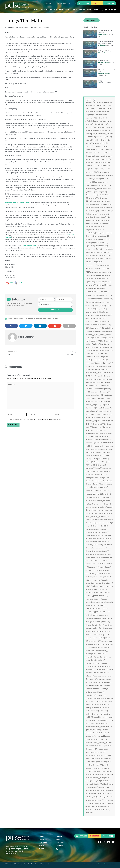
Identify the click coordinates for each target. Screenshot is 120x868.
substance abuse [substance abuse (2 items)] (92, 743)
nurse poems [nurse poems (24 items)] (95, 560)
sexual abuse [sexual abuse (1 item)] (91, 705)
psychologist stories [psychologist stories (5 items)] (96, 660)
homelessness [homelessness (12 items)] (103, 401)
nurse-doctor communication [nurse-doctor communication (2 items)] (98, 551)
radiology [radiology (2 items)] (90, 676)
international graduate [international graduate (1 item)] (94, 443)
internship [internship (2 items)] (99, 446)
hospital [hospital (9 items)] (93, 408)
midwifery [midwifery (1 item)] (98, 510)
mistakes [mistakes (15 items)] (102, 520)
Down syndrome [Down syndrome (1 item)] (101, 306)
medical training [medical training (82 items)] (94, 494)
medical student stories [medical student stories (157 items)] (98, 490)
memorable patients (50, 319)
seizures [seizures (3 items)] (92, 701)
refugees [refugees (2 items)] (101, 679)
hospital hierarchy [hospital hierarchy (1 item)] (105, 408)
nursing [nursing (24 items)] (94, 567)
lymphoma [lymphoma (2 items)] (90, 475)
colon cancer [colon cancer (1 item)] (105, 214)
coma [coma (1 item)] (99, 217)
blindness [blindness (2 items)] (90, 162)
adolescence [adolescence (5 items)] (104, 112)
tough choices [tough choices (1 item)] (100, 775)
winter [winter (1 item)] (91, 803)
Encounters (60, 842)
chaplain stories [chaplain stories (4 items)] (92, 195)
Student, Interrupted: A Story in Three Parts (105, 42)
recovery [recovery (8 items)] (92, 679)
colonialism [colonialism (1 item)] (90, 217)
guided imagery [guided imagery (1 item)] (92, 373)
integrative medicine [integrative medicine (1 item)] (104, 440)
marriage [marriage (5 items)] (90, 478)
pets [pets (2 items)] (109, 619)
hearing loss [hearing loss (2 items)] (91, 395)
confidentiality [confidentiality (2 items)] (91, 233)
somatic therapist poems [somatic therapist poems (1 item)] (98, 723)
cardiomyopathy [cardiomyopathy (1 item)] (94, 179)
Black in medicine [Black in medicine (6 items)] (104, 159)
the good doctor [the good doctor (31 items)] (101, 762)
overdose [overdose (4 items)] (108, 583)
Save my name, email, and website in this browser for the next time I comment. (35, 420)
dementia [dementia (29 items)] (99, 276)
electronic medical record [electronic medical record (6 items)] (96, 318)
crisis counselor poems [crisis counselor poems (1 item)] (97, 256)
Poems (61, 10)
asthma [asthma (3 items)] (89, 140)
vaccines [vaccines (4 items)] (92, 793)
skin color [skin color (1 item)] (105, 711)
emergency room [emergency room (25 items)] (94, 321)
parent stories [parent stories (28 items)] (101, 596)
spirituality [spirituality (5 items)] (90, 730)
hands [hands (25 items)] (102, 376)
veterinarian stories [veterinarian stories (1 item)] (104, 794)
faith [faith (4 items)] (103, 335)
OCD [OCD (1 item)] (88, 574)
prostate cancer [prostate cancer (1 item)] (102, 651)
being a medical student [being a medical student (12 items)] (96, 150)
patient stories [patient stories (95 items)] (103, 612)
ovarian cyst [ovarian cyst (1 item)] (98, 583)
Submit (96, 10)
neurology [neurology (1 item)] (107, 539)
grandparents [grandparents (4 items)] (105, 366)
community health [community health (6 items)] (93, 223)
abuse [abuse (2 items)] (97, 102)
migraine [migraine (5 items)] (107, 510)
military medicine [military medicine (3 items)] (100, 513)
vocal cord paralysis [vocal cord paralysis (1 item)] (105, 797)
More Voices (44, 10)
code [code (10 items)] (104, 211)
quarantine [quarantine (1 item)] (102, 670)
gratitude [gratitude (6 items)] (90, 369)
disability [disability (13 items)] (101, 285)
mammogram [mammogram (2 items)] (101, 475)
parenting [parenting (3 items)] (100, 593)
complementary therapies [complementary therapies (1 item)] (95, 230)
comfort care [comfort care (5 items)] (91, 220)
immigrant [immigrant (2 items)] (99, 424)
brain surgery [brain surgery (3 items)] (100, 162)
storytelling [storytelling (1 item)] (90, 736)
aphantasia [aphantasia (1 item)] (101, 137)
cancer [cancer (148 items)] (93, 172)
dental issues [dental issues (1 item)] (91, 279)
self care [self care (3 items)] (101, 701)
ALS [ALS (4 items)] (97, 127)
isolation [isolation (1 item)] (100, 452)
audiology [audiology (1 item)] (98, 140)
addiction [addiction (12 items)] (104, 108)
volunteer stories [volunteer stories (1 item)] (92, 800)
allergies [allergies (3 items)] (90, 127)
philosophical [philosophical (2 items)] (91, 622)
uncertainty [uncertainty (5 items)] (104, 787)
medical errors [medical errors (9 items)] (94, 484)
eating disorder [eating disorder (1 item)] (102, 309)
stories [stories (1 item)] (106, 733)
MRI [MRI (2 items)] (105, 526)
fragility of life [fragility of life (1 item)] (107, 350)
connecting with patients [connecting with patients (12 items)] (99, 236)
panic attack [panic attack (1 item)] (93, 589)
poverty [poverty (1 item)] (101, 638)
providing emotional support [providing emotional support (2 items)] (96, 654)
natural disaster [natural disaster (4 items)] (105, 535)
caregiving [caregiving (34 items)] (92, 185)
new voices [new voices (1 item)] (99, 545)
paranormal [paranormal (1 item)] (90, 593)
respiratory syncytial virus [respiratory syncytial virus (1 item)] (95, 692)
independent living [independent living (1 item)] (93, 433)
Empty (100, 81)
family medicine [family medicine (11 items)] (101, 338)
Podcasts (82, 10)
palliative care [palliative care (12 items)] (99, 586)
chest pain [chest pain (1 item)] (93, 198)
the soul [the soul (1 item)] (96, 768)
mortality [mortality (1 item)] (92, 523)
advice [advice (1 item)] (104, 118)
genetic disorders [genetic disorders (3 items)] (101, 360)
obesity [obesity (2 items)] (108, 570)
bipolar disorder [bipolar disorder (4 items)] (95, 156)
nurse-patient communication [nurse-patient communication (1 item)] (96, 554)
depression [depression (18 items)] (91, 282)
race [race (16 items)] (110, 670)
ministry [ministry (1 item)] (95, 517)
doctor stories (13, 319)
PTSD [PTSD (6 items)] (89, 666)
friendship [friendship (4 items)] (90, 353)
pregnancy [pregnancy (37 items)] (95, 641)
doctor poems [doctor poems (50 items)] (106, 299)
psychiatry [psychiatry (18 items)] (91, 657)
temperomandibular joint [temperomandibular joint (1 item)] (95, 755)
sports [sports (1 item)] (99, 730)
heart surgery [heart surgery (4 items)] (94, 398)
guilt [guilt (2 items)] (101, 373)
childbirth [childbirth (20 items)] (91, 201)
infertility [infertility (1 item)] (106, 437)
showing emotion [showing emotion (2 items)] (92, 708)
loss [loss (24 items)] (99, 468)
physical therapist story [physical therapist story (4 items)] (95, 625)
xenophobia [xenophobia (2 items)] (91, 813)
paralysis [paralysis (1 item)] (103, 589)
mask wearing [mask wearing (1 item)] (100, 478)
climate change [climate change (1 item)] (94, 211)
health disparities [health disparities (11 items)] (105, 389)
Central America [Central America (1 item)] (104, 185)
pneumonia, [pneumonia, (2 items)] (93, 631)
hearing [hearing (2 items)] (106, 392)
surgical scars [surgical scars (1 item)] (103, 749)
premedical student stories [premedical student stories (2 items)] (98, 644)
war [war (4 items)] (102, 800)
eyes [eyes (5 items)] (97, 335)
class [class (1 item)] (103, 208)
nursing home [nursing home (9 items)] (106, 567)
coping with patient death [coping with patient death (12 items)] (97, 246)
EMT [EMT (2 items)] (88, 328)
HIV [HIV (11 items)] (103, 398)
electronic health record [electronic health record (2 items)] (103, 315)
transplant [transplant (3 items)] (97, 781)
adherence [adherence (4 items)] (93, 112)
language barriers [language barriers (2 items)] (102, 459)
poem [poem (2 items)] (88, 635)
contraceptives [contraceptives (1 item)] (91, 239)
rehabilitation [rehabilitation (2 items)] (96, 682)
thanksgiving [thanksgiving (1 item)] (99, 759)
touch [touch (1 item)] (91, 775)
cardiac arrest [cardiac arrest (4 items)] (92, 176)
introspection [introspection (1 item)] (93, 449)
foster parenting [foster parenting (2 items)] (94, 350)
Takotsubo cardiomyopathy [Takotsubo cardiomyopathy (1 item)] (96, 752)
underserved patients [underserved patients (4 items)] (94, 790)
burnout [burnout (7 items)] (101, 169)
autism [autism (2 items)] (106, 140)
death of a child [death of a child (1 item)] (97, 272)
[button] (102, 10)
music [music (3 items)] (103, 529)
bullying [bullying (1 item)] (93, 169)
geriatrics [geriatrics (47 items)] (91, 363)
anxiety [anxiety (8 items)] (92, 137)
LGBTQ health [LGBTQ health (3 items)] (92, 465)
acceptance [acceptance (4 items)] (106, 102)
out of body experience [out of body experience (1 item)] (94, 580)
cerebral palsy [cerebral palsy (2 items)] (91, 189)
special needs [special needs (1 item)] (107, 727)
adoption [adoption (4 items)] (90, 115)
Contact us (59, 845)
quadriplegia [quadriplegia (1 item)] (105, 666)
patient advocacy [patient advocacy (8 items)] (106, 602)
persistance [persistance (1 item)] (103, 615)
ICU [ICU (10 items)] (91, 417)
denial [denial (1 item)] (108, 276)
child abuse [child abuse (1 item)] (103, 198)
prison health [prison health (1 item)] (96, 648)
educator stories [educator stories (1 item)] (92, 312)
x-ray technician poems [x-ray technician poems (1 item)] (101, 810)
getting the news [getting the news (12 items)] (105, 363)
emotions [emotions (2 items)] (97, 325)
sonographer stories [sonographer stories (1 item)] (93, 727)
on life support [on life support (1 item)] (91, 577)
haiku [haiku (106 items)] (93, 376)
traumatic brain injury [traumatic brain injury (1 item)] (94, 784)
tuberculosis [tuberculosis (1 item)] (93, 787)
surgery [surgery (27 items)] (93, 749)
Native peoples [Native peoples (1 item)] (91, 535)
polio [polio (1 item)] (95, 638)
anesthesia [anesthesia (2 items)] (102, 134)
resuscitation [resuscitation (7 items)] (91, 695)
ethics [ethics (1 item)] (91, 335)
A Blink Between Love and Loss (106, 71)
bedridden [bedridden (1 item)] (98, 143)
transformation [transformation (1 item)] (94, 778)
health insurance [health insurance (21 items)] (94, 392)
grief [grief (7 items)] (98, 369)
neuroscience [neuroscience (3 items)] (91, 542)
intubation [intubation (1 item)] (104, 449)
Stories (36, 10)
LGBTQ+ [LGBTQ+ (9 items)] (106, 462)
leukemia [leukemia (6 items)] (97, 462)
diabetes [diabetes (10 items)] (102, 282)
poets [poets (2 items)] (88, 638)
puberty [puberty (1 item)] (96, 666)
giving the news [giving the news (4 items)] (92, 366)
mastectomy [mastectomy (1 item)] (99, 481)
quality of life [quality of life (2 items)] (91, 670)
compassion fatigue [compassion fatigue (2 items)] (97, 227)
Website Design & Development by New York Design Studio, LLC (98, 864)
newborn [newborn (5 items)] (90, 545)
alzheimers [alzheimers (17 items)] (94, 130)
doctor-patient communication (31, 319)
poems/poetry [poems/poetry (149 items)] (101, 634)
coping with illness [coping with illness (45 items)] (99, 243)
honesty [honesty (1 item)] (89, 405)
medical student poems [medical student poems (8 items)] (98, 487)
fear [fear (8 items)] (103, 344)
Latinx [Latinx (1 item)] (89, 462)
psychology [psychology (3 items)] (91, 663)
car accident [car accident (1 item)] (104, 172)
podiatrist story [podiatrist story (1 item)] (104, 631)
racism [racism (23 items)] (90, 673)
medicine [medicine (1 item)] (107, 494)
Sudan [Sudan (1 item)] (103, 743)
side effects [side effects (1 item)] (105, 708)
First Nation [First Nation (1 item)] (98, 347)
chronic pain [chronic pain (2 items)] (94, 208)
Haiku (68, 10)
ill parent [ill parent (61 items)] (100, 421)
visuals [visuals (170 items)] (91, 797)
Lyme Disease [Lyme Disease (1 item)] (105, 471)
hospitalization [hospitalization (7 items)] (92, 411)
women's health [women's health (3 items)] (101, 803)
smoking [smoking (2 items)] (89, 714)
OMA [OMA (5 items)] (94, 574)
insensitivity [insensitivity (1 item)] (91, 440)
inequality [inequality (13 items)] (96, 436)
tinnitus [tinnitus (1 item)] (98, 771)
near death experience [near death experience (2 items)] (94, 539)
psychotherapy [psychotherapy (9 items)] (103, 663)
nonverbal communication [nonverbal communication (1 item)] (98, 548)
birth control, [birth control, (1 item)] (107, 156)
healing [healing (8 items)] (97, 379)
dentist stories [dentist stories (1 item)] (103, 279)
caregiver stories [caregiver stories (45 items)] (104, 182)
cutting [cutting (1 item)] (103, 265)
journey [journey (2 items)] (108, 452)
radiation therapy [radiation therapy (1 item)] (102, 673)
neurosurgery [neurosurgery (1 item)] (103, 542)
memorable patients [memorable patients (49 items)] (95, 497)
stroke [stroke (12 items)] (103, 739)
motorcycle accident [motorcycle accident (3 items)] (105, 523)
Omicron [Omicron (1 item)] (101, 574)
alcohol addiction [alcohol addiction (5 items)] (102, 124)
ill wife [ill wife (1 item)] (91, 424)
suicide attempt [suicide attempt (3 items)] (96, 746)
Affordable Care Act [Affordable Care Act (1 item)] (93, 121)
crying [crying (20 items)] (93, 262)
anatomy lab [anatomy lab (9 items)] (91, 134)
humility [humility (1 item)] (103, 411)
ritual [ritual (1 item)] (100, 695)
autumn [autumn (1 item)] (89, 143)
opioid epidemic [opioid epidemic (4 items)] (105, 577)
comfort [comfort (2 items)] (106, 217)
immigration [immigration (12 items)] (99, 427)
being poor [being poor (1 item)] (101, 153)
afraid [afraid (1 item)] (104, 121)
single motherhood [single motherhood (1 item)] (93, 711)
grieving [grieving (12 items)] (106, 369)
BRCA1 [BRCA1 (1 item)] (96, 166)
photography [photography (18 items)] (103, 622)
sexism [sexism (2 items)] (109, 701)
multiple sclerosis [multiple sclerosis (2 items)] (92, 529)
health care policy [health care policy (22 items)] (97, 386)
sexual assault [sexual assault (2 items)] (103, 705)
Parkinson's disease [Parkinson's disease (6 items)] (94, 599)
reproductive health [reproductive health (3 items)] (96, 685)
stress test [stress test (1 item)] (94, 739)
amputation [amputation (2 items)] (105, 130)
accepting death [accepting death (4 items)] (92, 105)
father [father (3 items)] (97, 344)
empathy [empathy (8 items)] (106, 325)
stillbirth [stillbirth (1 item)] (99, 733)
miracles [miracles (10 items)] (104, 517)
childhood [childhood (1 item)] (100, 201)
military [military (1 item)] (89, 513)
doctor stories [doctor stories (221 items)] (94, 302)
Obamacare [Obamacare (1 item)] (99, 570)
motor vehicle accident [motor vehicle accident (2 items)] (94, 526)
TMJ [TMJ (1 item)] (104, 771)
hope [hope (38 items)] (97, 405)
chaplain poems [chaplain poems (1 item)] (102, 192)
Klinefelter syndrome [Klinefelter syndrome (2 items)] (93, 456)
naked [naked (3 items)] (106, 532)
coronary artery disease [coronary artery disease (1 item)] (94, 249)
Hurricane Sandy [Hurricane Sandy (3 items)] (96, 414)
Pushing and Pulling (104, 51)
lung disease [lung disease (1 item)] (93, 471)
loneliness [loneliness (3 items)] (90, 468)
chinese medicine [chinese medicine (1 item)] (95, 205)
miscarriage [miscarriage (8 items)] (91, 520)
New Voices (54, 10)
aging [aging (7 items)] (91, 124)
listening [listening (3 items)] (102, 465)
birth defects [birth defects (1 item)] (91, 159)
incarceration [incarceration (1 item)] (100, 430)
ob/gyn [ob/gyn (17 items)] (90, 570)
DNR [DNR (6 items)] (91, 288)
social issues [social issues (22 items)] (101, 717)
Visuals (75, 10)
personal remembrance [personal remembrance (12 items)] (96, 619)
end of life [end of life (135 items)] (98, 328)
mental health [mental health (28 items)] (98, 501)
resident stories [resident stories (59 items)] (101, 689)
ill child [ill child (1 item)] (105, 417)
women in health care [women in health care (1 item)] (101, 806)
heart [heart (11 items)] (100, 395)
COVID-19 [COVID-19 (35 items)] (103, 252)
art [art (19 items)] (109, 137)
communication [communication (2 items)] (104, 220)
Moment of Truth (103, 60)
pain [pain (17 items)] (89, 586)
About (89, 10)
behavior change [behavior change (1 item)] (102, 146)
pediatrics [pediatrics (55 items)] (92, 615)
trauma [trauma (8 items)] (107, 781)
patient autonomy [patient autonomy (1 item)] (92, 605)
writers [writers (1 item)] (89, 810)
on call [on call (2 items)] (109, 574)
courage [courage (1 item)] (93, 252)
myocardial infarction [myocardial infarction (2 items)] (94, 532)
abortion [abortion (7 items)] (90, 102)
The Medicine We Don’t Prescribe (105, 31)
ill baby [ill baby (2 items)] (98, 417)
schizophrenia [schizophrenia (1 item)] (101, 698)
